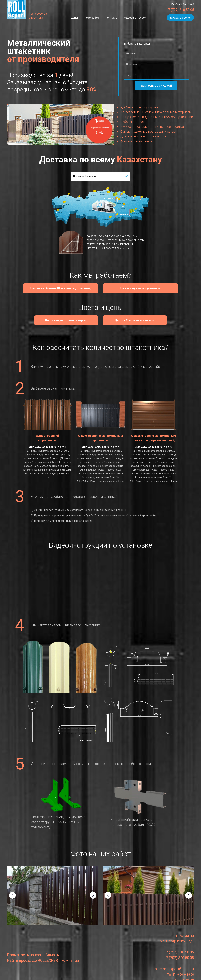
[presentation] (12, 893)
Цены (75, 18)
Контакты (111, 18)
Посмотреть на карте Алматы (33, 952)
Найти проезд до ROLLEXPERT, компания (43, 958)
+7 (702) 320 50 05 (179, 955)
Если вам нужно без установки (136, 288)
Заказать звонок (180, 18)
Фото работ (92, 18)
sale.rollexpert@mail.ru (174, 966)
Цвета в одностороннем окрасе (72, 319)
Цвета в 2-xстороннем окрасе (128, 319)
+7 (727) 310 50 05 (180, 10)
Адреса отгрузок (135, 18)
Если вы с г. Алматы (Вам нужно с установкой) (63, 288)
